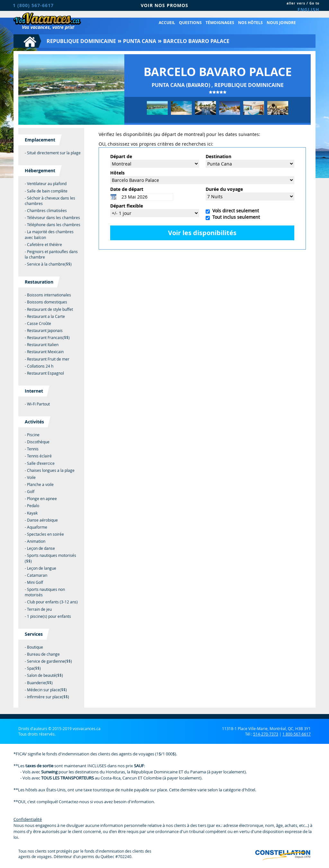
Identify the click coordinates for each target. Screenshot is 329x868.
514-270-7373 (266, 734)
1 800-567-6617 (297, 734)
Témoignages (220, 23)
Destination (218, 156)
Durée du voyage (224, 189)
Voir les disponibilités (202, 233)
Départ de (121, 156)
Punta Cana (140, 41)
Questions (190, 23)
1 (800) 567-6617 (33, 5)
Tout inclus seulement (235, 217)
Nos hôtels (250, 23)
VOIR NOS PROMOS (164, 5)
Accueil (167, 23)
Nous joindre (281, 23)
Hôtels (117, 173)
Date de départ (127, 189)
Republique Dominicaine (81, 41)
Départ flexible (127, 206)
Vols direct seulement (234, 211)
